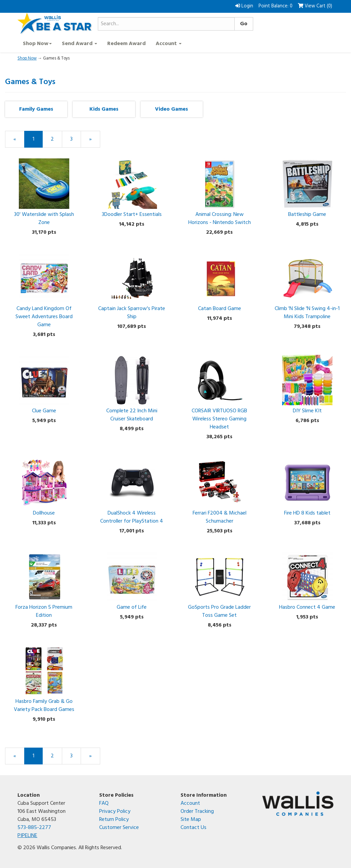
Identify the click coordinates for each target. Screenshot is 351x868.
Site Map (191, 820)
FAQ (104, 803)
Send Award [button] (80, 44)
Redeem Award (126, 44)
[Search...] (166, 24)
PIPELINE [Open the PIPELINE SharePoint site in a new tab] (27, 836)
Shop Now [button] (37, 44)
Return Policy (114, 820)
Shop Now (27, 58)
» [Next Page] (95, 141)
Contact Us (193, 828)
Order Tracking (197, 812)
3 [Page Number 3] (76, 139)
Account (190, 803)
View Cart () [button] (315, 6)
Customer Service (119, 828)
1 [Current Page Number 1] (38, 141)
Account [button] (169, 44)
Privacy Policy (115, 812)
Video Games (171, 109)
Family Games (36, 109)
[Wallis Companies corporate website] (298, 804)
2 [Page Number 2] (56, 139)
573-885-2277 (34, 828)
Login (244, 6)
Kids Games (104, 109)
